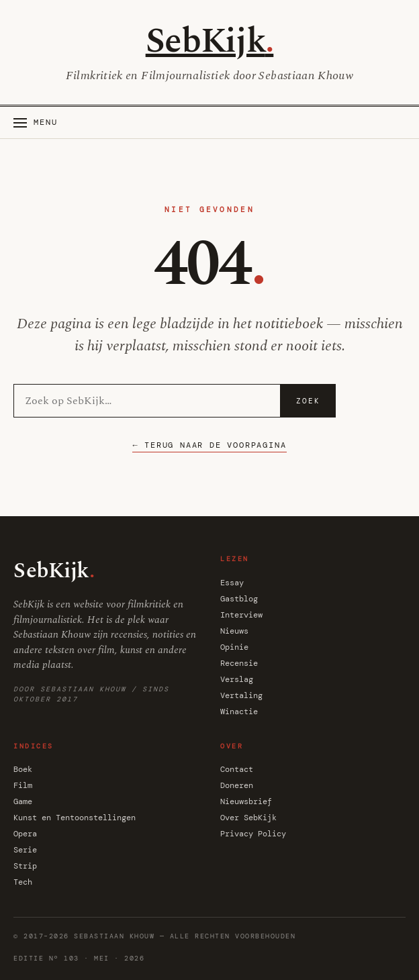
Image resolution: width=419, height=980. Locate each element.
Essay (232, 583)
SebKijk (210, 41)
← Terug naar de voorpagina (209, 445)
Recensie (239, 663)
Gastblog (239, 599)
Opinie (234, 647)
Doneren (237, 785)
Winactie (239, 712)
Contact (237, 769)
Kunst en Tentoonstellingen (75, 818)
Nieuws (234, 631)
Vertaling (241, 695)
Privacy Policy (253, 834)
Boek (23, 769)
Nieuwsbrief (246, 801)
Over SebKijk (248, 818)
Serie (25, 850)
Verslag (237, 679)
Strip (25, 866)
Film (23, 785)
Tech (23, 882)
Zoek (308, 401)
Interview (241, 615)
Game (23, 801)
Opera (25, 834)
